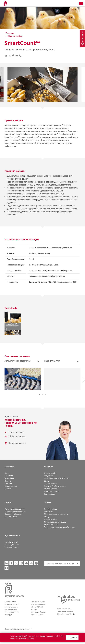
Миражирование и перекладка (56, 478)
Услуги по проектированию (15, 511)
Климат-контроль (51, 489)
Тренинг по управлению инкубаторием (59, 527)
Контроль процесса (52, 491)
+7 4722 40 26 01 (16, 432)
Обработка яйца (51, 473)
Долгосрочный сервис (13, 514)
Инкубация (49, 476)
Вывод (47, 481)
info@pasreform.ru (17, 436)
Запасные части (11, 517)
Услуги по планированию (14, 509)
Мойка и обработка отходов (55, 486)
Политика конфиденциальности (17, 629)
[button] (81, 4)
